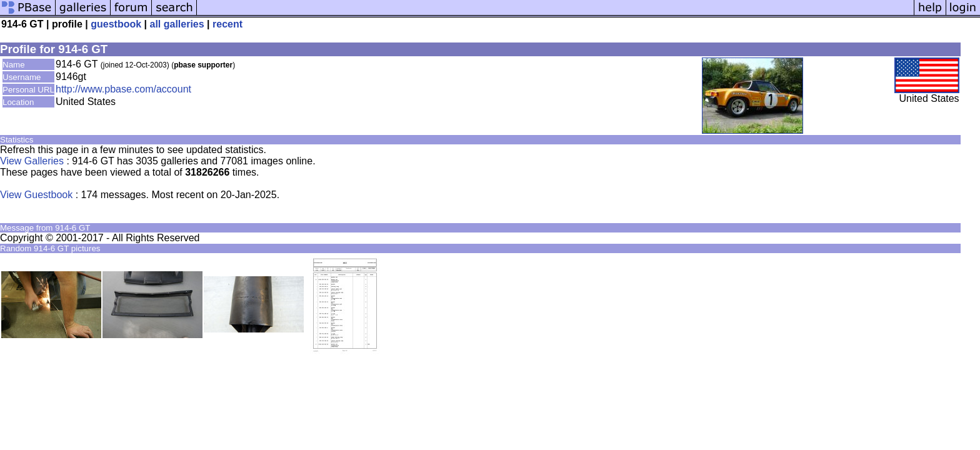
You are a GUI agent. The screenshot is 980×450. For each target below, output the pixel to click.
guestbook (116, 24)
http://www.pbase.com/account (123, 89)
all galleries (177, 24)
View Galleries (32, 161)
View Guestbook (36, 195)
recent (227, 24)
